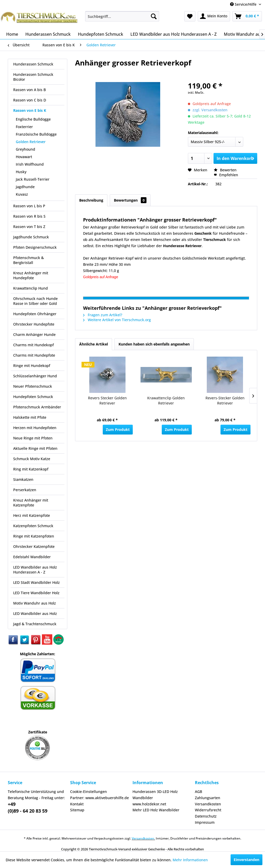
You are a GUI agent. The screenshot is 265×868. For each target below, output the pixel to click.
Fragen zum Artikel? (103, 315)
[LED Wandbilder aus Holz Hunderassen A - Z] (174, 34)
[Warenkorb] (247, 16)
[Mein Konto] (214, 16)
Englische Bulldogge (33, 119)
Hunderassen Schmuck (33, 64)
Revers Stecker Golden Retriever (107, 400)
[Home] (12, 34)
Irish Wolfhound (30, 164)
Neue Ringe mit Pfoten (33, 438)
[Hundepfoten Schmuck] (101, 34)
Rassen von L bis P (29, 206)
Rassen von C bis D (30, 100)
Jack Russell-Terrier (33, 179)
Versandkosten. (143, 838)
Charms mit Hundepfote (34, 355)
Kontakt (77, 804)
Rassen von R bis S (29, 216)
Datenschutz (206, 816)
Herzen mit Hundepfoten (35, 428)
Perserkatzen (25, 490)
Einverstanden (246, 860)
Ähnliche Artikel (94, 344)
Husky (21, 172)
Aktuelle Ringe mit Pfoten (35, 448)
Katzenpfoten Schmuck (33, 526)
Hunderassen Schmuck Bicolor (33, 77)
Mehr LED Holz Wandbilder (156, 810)
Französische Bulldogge (36, 134)
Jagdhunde (25, 187)
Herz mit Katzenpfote (32, 515)
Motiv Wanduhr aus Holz (35, 603)
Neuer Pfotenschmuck (33, 386)
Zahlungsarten (208, 798)
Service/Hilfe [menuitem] (244, 4)
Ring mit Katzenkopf (31, 469)
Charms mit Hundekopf (34, 345)
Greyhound (25, 149)
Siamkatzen (23, 479)
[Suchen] (154, 16)
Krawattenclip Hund (31, 288)
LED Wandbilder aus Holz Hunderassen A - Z (35, 570)
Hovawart (24, 157)
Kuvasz (22, 194)
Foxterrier (24, 127)
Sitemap (77, 810)
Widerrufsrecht (208, 810)
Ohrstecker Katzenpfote (34, 546)
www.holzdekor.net (149, 804)
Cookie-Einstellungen (89, 792)
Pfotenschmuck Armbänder (37, 407)
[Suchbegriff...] (122, 16)
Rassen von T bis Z (29, 227)
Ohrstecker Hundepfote (34, 324)
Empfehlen (226, 175)
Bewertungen (130, 200)
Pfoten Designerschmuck (35, 247)
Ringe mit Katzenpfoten (34, 536)
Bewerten (225, 170)
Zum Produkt (118, 429)
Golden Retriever (31, 142)
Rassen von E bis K (30, 110)
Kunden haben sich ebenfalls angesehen (154, 344)
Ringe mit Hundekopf (32, 366)
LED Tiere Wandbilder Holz (36, 593)
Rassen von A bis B (30, 90)
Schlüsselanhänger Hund (35, 376)
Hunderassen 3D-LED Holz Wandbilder (155, 795)
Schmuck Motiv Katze (32, 459)
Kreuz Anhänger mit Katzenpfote (31, 503)
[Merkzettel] (190, 16)
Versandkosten (208, 804)
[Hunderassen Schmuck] (48, 34)
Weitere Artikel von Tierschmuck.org (117, 320)
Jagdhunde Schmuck (31, 237)
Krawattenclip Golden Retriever (166, 400)
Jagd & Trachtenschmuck (35, 624)
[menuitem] (122, 16)
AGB (198, 792)
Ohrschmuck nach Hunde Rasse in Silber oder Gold (35, 301)
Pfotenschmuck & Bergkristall (28, 260)
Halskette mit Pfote (30, 417)
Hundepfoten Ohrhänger (35, 314)
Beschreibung (91, 200)
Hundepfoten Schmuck (33, 397)
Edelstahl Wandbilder (32, 557)
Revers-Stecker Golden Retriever (225, 400)
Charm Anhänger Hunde (34, 334)
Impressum (205, 822)
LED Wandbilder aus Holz (35, 613)
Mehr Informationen (190, 860)
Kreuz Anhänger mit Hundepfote (31, 275)
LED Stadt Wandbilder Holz (36, 582)
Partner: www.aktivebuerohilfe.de (100, 798)
